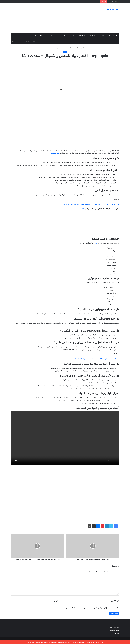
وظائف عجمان (72, 36)
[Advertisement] (47, 18)
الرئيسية (81, 48)
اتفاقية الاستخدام (115, 630)
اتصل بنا (117, 633)
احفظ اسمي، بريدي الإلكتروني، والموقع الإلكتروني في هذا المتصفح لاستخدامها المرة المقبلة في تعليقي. (92, 608)
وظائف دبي (102, 36)
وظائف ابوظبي (93, 36)
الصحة (76, 48)
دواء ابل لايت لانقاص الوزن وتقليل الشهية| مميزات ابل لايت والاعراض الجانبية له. (96, 359)
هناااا (83, 209)
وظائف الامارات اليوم (113, 36)
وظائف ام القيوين (50, 36)
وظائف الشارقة (82, 36)
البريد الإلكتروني (115, 601)
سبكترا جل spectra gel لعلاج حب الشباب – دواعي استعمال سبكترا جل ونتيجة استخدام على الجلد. (91, 204)
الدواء (96, 243)
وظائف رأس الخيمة (61, 36)
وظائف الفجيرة (39, 36)
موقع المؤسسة (55, 153)
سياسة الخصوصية (114, 627)
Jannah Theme (31, 642)
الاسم (117, 594)
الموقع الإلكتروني (59, 601)
